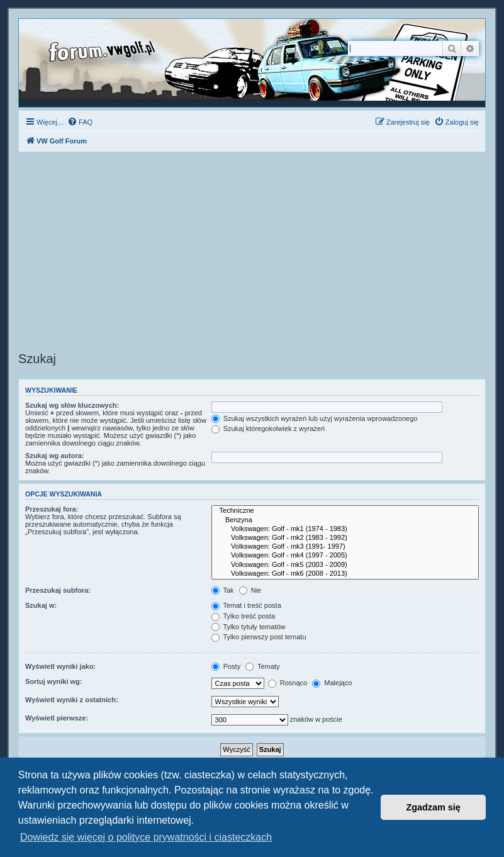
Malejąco (332, 683)
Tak (223, 590)
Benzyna (345, 520)
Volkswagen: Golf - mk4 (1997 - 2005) (345, 556)
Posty (226, 666)
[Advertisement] (252, 254)
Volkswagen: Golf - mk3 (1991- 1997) (345, 547)
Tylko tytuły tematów (249, 627)
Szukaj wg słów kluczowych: (72, 405)
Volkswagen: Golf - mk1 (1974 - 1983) (345, 529)
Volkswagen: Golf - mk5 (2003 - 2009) (345, 565)
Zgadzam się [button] (434, 807)
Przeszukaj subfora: (58, 590)
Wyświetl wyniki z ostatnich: (72, 700)
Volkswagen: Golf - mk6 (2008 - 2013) (345, 574)
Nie (250, 590)
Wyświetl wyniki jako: (60, 666)
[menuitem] (80, 122)
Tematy (262, 666)
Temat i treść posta (246, 605)
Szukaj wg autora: (55, 456)
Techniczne (345, 511)
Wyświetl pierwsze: (57, 718)
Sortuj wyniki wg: (53, 681)
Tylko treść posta (243, 616)
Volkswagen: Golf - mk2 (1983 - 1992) (345, 538)
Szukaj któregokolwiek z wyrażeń (268, 428)
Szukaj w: (41, 605)
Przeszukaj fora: (52, 509)
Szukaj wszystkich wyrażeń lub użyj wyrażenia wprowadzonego (315, 418)
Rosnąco (288, 683)
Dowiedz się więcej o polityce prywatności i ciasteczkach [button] (146, 837)
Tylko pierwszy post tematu (259, 637)
